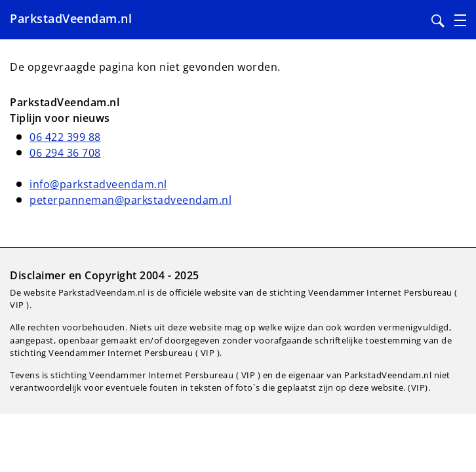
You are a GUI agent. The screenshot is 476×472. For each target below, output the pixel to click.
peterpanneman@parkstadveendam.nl (130, 200)
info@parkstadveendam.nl (98, 184)
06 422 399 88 (65, 137)
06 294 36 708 (65, 153)
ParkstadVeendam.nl (71, 18)
